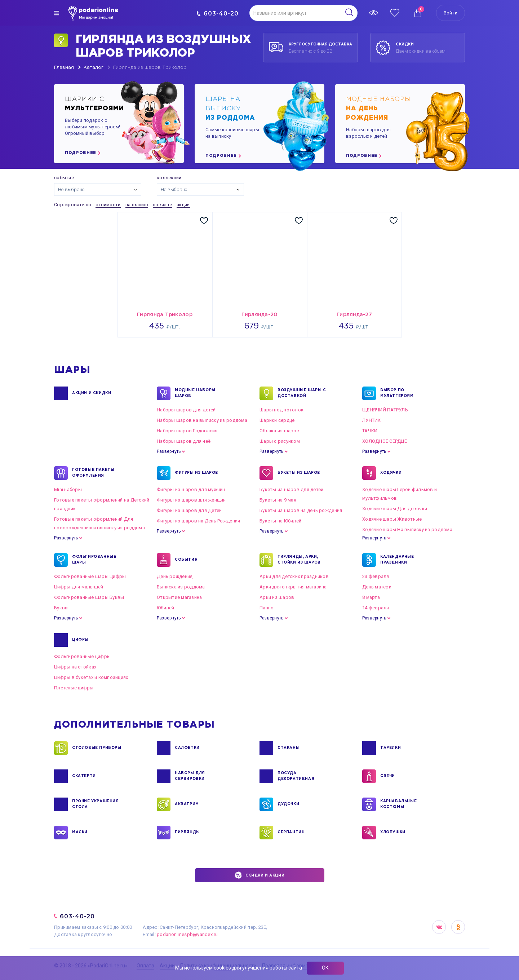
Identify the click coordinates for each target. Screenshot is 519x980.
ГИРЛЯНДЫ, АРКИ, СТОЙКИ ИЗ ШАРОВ (299, 560)
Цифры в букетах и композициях (91, 677)
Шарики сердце (277, 420)
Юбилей (166, 608)
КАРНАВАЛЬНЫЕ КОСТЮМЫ (398, 804)
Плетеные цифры (74, 688)
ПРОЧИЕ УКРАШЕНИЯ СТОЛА (96, 804)
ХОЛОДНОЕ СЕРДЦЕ (385, 441)
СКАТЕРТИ (84, 776)
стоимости (108, 205)
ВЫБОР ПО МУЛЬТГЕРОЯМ (397, 393)
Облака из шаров (280, 431)
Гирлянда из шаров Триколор (150, 68)
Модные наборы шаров (195, 393)
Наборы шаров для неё (184, 441)
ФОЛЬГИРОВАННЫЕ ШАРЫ (94, 560)
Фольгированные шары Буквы (89, 597)
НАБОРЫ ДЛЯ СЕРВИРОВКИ (190, 776)
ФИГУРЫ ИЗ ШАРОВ (197, 473)
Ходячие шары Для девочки (395, 509)
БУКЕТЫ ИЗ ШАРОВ (299, 473)
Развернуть (169, 451)
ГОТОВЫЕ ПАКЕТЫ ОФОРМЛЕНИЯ (93, 473)
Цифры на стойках (75, 667)
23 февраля (376, 576)
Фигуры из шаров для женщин (191, 500)
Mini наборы (68, 489)
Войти (451, 13)
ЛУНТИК (372, 420)
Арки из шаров (277, 597)
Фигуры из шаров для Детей (189, 510)
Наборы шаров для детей (186, 410)
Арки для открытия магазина (293, 587)
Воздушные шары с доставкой (302, 393)
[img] (57, 13)
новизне (162, 205)
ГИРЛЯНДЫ (187, 833)
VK (439, 927)
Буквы (61, 608)
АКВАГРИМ (187, 804)
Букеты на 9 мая (278, 500)
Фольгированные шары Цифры (90, 576)
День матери (377, 587)
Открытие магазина (179, 597)
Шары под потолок (281, 410)
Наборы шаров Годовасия (187, 431)
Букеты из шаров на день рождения (301, 510)
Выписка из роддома (181, 587)
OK (458, 927)
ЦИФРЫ (80, 640)
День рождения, (175, 576)
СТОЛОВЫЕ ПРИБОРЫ (97, 748)
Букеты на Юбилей (280, 521)
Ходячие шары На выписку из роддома (407, 529)
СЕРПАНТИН (291, 833)
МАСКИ (80, 833)
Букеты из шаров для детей (292, 489)
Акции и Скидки (92, 393)
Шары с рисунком (280, 441)
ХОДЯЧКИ (391, 473)
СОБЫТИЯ (186, 560)
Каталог (94, 68)
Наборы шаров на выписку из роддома (202, 420)
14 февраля (376, 608)
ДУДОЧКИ (288, 804)
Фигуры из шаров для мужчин (191, 489)
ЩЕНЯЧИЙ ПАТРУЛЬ (385, 410)
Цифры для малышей (79, 587)
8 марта (371, 597)
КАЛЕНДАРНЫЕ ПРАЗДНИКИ (397, 560)
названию (137, 205)
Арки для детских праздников (294, 576)
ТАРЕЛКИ (391, 748)
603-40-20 (218, 14)
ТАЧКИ (370, 431)
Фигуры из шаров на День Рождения (198, 521)
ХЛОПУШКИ (393, 833)
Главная (64, 68)
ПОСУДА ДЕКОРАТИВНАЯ (296, 776)
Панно (267, 608)
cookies (222, 968)
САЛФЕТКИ (187, 748)
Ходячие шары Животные (392, 519)
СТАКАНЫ (289, 748)
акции (183, 205)
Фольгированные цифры (82, 656)
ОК (325, 968)
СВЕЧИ (388, 776)
